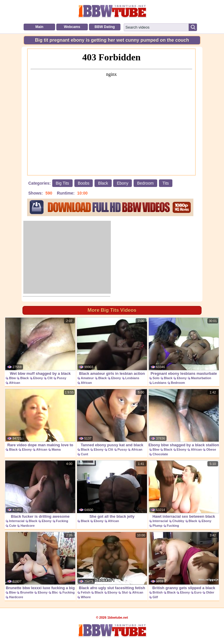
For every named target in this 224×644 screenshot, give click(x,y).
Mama (56, 449)
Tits (166, 183)
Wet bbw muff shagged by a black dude (40, 350)
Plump (157, 526)
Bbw (12, 378)
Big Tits (62, 183)
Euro (198, 592)
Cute (13, 526)
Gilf (155, 597)
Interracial (17, 521)
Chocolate (160, 454)
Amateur (87, 378)
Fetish (85, 592)
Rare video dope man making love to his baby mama (40, 421)
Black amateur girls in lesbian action (112, 346)
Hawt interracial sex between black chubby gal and (184, 492)
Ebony (123, 183)
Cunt (84, 454)
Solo (156, 378)
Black (103, 183)
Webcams (72, 27)
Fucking (62, 521)
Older (210, 592)
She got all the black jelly (112, 489)
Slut (125, 592)
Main (39, 27)
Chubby (178, 521)
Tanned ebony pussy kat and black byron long (112, 421)
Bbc (55, 592)
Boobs (84, 183)
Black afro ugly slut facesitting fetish (112, 561)
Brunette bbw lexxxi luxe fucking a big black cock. (40, 564)
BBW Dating (105, 27)
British (158, 592)
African (15, 383)
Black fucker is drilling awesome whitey (40, 492)
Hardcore (27, 526)
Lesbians (132, 378)
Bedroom (145, 183)
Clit (50, 378)
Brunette (27, 592)
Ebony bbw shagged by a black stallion (184, 418)
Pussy (62, 378)
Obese (211, 449)
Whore (86, 597)
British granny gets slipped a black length (184, 564)
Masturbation (201, 378)
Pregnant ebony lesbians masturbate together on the (184, 350)
